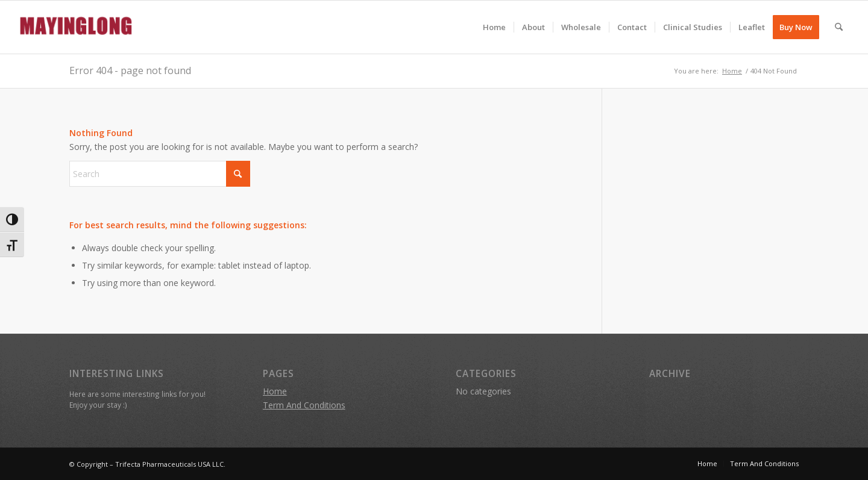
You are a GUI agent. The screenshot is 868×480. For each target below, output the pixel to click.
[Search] (839, 27)
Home (275, 391)
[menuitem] (494, 27)
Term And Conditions (304, 405)
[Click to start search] (238, 174)
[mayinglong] (77, 27)
